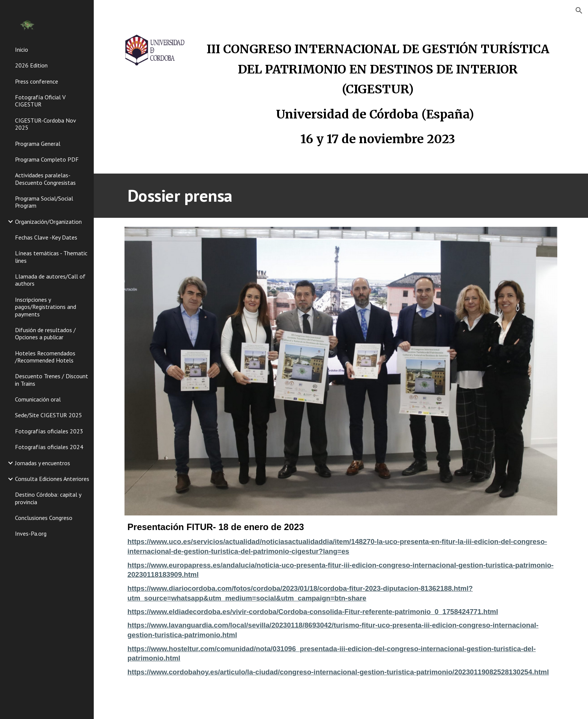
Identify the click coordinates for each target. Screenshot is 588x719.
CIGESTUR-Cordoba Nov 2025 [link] (45, 124)
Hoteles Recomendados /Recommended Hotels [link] (45, 357)
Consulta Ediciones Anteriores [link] (52, 479)
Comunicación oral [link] (38, 399)
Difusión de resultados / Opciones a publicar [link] (45, 333)
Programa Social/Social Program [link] (44, 202)
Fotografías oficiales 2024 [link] (49, 447)
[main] (378, 92)
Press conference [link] (37, 81)
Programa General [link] (38, 144)
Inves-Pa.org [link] (31, 533)
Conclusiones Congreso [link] (44, 518)
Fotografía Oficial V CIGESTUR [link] (40, 101)
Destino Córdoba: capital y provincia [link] (48, 498)
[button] (579, 10)
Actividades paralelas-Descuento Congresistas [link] (45, 179)
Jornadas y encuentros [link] (43, 463)
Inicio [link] (22, 49)
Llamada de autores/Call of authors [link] (50, 280)
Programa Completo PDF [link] (47, 159)
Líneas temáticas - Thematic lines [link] (51, 257)
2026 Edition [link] (31, 65)
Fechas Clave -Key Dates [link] (46, 237)
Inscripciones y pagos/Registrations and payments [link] (46, 307)
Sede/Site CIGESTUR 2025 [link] (49, 415)
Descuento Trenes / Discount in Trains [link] (52, 380)
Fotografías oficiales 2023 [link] (49, 431)
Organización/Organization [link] (48, 222)
